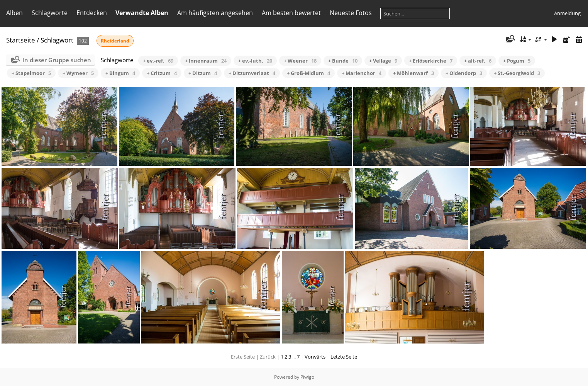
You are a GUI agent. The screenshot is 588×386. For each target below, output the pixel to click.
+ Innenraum (206, 61)
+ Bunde (343, 61)
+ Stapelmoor (31, 73)
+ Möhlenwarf (413, 73)
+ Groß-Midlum (308, 73)
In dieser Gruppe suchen (57, 60)
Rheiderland (115, 41)
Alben (14, 13)
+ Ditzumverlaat (252, 73)
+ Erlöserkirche (431, 61)
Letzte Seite (344, 357)
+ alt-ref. (478, 61)
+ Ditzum (203, 73)
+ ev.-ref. (158, 61)
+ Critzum (162, 73)
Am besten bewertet (291, 13)
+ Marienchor (362, 73)
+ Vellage (383, 61)
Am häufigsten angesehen (215, 13)
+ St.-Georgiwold (517, 73)
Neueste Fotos (351, 13)
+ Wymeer (78, 73)
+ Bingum (120, 73)
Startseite (21, 40)
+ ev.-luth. (255, 61)
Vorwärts (315, 357)
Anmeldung (567, 13)
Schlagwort (57, 40)
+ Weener (300, 61)
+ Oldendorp (464, 73)
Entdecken (92, 13)
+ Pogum (517, 61)
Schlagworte (50, 13)
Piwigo (307, 377)
